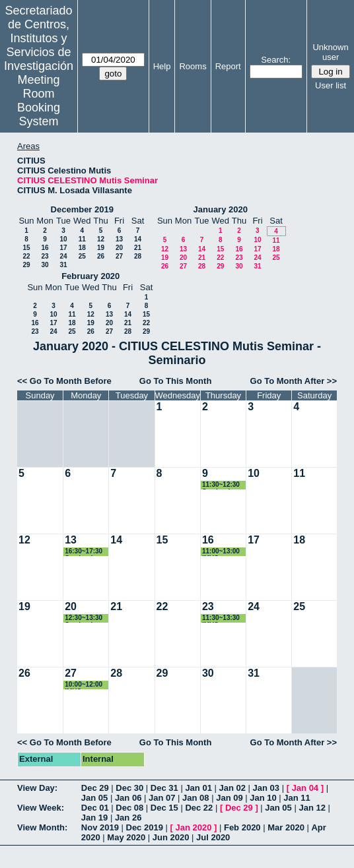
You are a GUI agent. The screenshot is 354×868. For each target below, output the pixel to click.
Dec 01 (95, 808)
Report (228, 66)
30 (45, 265)
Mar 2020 (286, 827)
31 (63, 265)
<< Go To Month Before (64, 381)
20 (119, 248)
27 (119, 256)
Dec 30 (129, 788)
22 (26, 256)
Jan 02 (232, 788)
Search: (276, 60)
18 (82, 248)
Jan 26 (128, 818)
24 (63, 256)
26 (101, 256)
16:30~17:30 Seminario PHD (84, 552)
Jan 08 (195, 798)
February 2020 (90, 276)
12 (101, 239)
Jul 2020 (213, 837)
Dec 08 (129, 808)
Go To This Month (176, 381)
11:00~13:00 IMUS (221, 552)
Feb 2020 (242, 827)
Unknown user (330, 52)
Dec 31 (164, 788)
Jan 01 (198, 788)
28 (138, 256)
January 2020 (221, 209)
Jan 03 (266, 788)
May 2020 (126, 837)
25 (82, 256)
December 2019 (82, 209)
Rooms (193, 66)
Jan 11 (297, 798)
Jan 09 (229, 798)
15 (26, 248)
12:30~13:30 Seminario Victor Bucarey (84, 618)
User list (331, 85)
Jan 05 (94, 798)
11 (82, 239)
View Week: (41, 808)
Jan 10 (263, 798)
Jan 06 (128, 798)
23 (45, 256)
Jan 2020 (193, 827)
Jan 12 (312, 808)
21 (138, 248)
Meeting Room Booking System (39, 101)
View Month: (42, 827)
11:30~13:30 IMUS (221, 618)
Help (162, 66)
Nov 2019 (100, 827)
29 (26, 265)
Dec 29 (95, 788)
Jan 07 (162, 798)
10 (63, 239)
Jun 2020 (171, 837)
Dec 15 (164, 808)
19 (101, 248)
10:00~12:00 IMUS (84, 685)
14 (138, 239)
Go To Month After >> (294, 381)
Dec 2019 (145, 827)
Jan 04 (305, 788)
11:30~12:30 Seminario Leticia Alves (222, 485)
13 (119, 239)
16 (45, 248)
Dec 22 (199, 808)
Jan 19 (94, 818)
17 (63, 248)
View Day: (37, 788)
